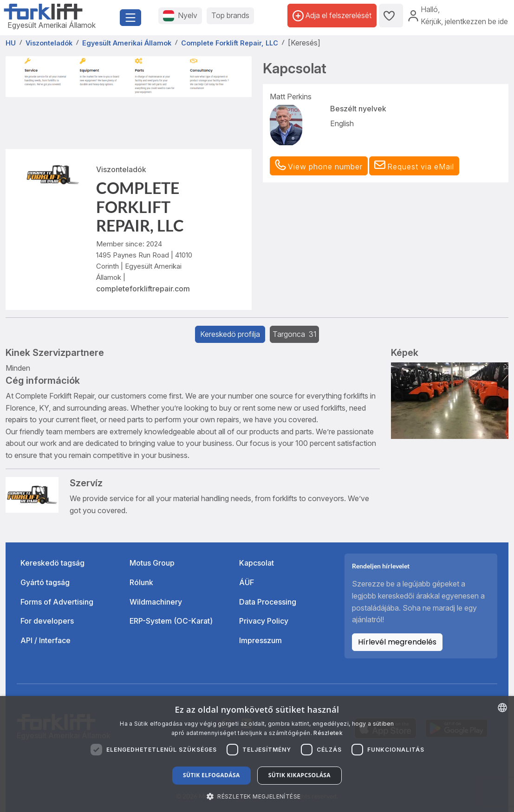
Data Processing (268, 602)
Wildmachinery (156, 602)
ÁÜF (247, 582)
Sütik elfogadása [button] (211, 775)
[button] (414, 166)
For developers (47, 621)
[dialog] (257, 754)
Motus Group (152, 563)
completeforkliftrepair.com (143, 289)
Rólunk (141, 582)
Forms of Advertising (57, 602)
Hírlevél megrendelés (397, 642)
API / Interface (46, 640)
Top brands (230, 15)
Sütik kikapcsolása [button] (299, 775)
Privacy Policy (264, 621)
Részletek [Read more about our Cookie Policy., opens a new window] (328, 733)
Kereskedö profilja (230, 334)
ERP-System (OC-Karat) (171, 621)
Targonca (294, 334)
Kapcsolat (257, 563)
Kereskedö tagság (52, 563)
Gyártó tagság (45, 582)
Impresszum (260, 640)
